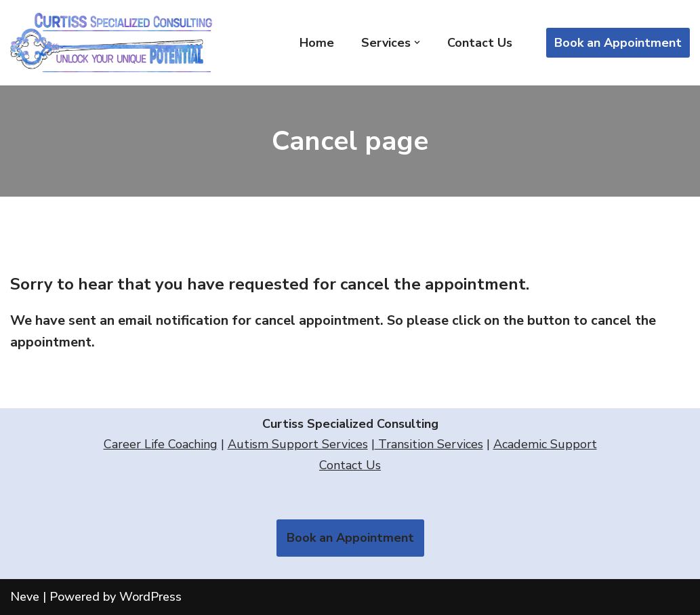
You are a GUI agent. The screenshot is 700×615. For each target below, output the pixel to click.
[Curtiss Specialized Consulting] (115, 43)
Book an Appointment (618, 43)
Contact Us (480, 43)
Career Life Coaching (161, 444)
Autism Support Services (298, 444)
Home (317, 43)
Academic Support (545, 444)
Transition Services (429, 444)
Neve (25, 597)
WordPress (150, 597)
